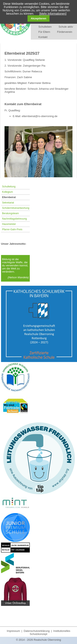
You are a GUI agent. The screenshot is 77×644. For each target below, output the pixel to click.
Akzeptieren (39, 18)
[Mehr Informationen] (53, 14)
